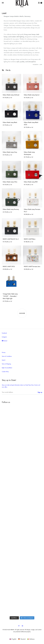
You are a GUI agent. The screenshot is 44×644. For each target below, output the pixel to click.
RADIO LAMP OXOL (9, 266)
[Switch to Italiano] (31, 639)
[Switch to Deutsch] (22, 639)
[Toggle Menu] (3, 3)
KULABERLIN (35, 65)
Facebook (4, 333)
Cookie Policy (5, 372)
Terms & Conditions (7, 356)
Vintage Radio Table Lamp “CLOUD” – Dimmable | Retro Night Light (10, 296)
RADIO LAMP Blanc (30, 239)
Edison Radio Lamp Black (10, 122)
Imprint (4, 360)
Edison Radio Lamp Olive (10, 182)
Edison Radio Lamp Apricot (32, 95)
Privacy (4, 352)
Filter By (6, 70)
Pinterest (5, 341)
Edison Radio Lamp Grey (10, 152)
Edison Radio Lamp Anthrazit (11, 95)
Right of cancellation (7, 368)
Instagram (4, 337)
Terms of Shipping (6, 364)
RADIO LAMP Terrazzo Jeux (32, 266)
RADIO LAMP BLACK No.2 (11, 239)
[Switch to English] (13, 639)
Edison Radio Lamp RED (31, 182)
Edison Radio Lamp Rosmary (11, 209)
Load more (22, 313)
